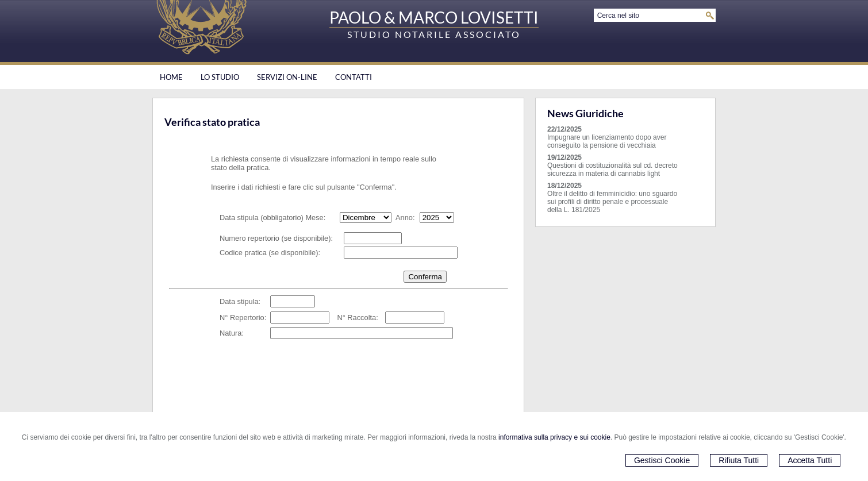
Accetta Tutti (810, 460)
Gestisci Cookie (662, 460)
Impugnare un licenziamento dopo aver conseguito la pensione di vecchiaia (607, 141)
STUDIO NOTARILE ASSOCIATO (434, 34)
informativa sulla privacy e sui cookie (554, 437)
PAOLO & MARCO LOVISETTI (434, 17)
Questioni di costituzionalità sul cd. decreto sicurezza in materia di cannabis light (612, 170)
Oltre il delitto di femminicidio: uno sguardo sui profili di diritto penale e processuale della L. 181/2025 (612, 202)
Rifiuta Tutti (739, 460)
